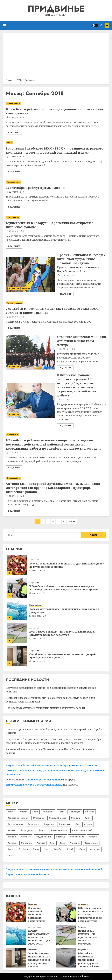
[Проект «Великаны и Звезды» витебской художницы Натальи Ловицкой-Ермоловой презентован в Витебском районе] (30, 275)
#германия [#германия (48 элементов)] (39, 818)
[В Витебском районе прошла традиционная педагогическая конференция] (56, 103)
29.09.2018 (14, 231)
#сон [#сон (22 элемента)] (52, 843)
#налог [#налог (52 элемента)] (43, 830)
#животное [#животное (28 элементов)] (33, 824)
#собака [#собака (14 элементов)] (41, 843)
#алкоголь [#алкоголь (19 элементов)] (48, 812)
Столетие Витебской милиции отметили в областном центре (82, 341)
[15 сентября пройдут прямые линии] (56, 182)
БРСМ (10, 143)
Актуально (14, 288)
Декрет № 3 (12, 435)
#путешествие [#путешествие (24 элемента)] (77, 837)
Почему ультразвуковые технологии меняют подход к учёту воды (64, 611)
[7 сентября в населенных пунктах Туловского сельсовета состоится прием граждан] (56, 303)
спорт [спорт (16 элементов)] (10, 855)
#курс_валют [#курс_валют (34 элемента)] (27, 830)
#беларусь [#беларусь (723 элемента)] (75, 812)
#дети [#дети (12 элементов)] (88, 818)
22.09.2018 (14, 496)
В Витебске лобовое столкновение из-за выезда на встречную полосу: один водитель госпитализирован (64, 588)
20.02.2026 (37, 594)
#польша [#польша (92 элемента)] (61, 837)
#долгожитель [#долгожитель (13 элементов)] (15, 824)
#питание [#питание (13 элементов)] (26, 837)
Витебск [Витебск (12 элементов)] (58, 849)
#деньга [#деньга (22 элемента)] (75, 818)
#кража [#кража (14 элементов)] (88, 824)
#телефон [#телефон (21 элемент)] (75, 843)
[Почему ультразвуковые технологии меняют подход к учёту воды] (17, 610)
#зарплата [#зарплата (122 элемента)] (49, 824)
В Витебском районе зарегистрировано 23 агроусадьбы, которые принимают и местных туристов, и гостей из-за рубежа (77, 385)
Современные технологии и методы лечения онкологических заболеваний (54, 869)
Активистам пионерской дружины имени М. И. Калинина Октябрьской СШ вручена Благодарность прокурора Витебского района (53, 488)
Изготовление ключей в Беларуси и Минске (33, 785)
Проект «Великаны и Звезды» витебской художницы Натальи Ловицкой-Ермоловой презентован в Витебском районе (81, 263)
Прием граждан (14, 303)
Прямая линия (13, 182)
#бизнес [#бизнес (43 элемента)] (90, 812)
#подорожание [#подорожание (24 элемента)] (43, 837)
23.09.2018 (14, 453)
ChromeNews (68, 977)
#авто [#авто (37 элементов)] (35, 812)
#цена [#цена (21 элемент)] (36, 849)
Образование (13, 103)
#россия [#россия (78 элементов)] (12, 843)
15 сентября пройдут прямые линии (35, 188)
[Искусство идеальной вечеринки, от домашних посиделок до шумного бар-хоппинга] (17, 565)
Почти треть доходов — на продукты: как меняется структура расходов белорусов (62, 633)
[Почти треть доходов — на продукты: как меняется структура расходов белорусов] (17, 633)
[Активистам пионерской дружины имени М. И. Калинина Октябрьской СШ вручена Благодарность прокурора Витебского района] (56, 478)
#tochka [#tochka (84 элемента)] (23, 812)
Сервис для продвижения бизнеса (28, 874)
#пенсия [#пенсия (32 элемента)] (12, 837)
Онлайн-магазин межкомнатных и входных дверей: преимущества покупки (63, 656)
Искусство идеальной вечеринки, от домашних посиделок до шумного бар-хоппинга (67, 565)
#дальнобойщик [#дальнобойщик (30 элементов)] (58, 818)
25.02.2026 (37, 571)
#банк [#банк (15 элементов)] (61, 812)
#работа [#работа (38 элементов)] (93, 837)
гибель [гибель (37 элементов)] (81, 849)
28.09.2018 (65, 349)
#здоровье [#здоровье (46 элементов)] (65, 824)
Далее (72, 521)
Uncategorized (36, 605)
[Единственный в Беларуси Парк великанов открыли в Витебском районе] (56, 217)
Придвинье (56, 9)
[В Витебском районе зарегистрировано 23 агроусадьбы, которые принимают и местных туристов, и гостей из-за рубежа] (30, 401)
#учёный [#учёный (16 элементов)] (23, 849)
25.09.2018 (65, 400)
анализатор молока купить (43, 780)
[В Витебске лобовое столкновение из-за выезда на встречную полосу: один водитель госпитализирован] (17, 588)
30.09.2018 (14, 118)
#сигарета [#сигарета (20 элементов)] (26, 843)
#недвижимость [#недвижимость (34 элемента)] (59, 830)
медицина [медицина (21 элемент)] (95, 849)
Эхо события (13, 217)
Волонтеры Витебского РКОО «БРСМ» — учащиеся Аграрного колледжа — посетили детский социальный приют (55, 150)
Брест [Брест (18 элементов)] (47, 849)
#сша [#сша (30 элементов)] (62, 843)
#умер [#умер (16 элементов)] (11, 849)
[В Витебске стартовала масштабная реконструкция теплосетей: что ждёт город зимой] (66, 958)
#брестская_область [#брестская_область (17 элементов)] (18, 818)
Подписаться (107, 25)
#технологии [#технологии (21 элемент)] (91, 843)
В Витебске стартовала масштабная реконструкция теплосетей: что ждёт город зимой (90, 962)
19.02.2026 (37, 639)
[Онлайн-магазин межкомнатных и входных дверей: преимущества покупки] (17, 656)
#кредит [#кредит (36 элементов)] (12, 830)
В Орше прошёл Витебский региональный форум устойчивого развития (52, 765)
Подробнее (14, 132)
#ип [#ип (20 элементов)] (77, 824)
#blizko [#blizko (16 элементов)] (11, 812)
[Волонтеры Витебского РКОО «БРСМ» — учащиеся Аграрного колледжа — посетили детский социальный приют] (56, 143)
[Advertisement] (56, 57)
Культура (26, 288)
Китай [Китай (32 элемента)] (70, 849)
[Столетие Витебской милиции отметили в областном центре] (30, 353)
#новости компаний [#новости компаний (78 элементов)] (82, 830)
